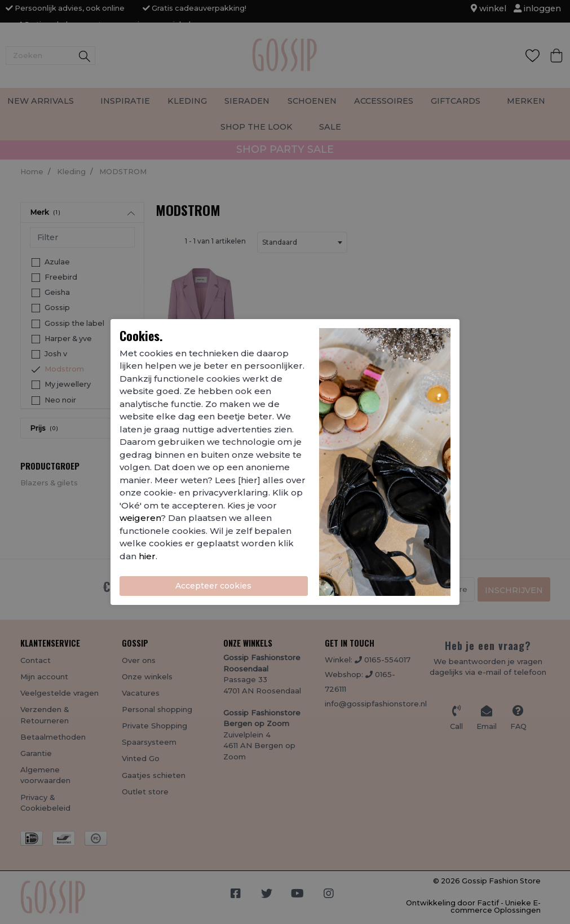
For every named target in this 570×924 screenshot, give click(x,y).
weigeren (140, 518)
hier (147, 556)
